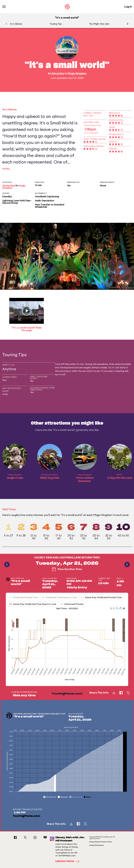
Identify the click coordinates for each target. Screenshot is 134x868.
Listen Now (68, 861)
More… (7, 169)
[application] (67, 644)
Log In (128, 7)
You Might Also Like (99, 24)
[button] (128, 24)
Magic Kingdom (77, 73)
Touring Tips (56, 24)
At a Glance (16, 24)
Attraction (58, 73)
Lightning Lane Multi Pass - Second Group (17, 202)
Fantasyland (9, 185)
